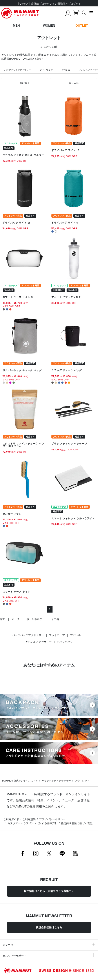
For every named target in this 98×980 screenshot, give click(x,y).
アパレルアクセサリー (38, 642)
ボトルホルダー (36, 619)
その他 (55, 619)
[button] (24, 83)
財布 (3, 619)
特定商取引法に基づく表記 (77, 823)
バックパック (65, 642)
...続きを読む (35, 59)
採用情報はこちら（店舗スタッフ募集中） (49, 891)
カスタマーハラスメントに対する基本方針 (32, 823)
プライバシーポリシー (52, 819)
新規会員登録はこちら (49, 927)
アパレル (66, 70)
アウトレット (82, 781)
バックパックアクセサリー (18, 70)
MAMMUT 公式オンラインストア (20, 781)
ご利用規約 (29, 819)
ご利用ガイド (11, 819)
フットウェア (46, 70)
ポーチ (16, 619)
